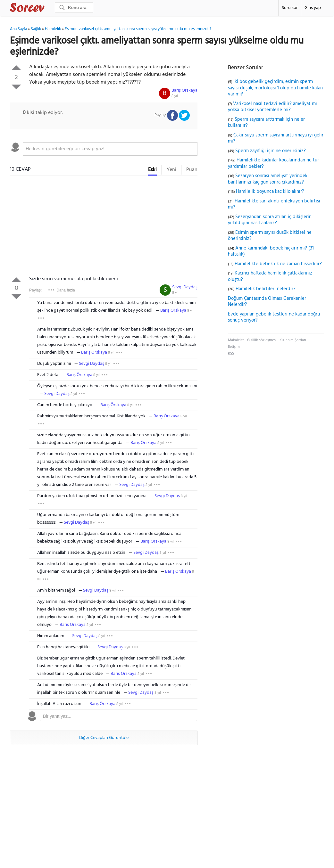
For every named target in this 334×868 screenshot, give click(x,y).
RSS (231, 354)
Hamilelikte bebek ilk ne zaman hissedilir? (278, 264)
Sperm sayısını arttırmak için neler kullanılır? (266, 123)
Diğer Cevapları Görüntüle (104, 738)
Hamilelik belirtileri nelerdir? (266, 289)
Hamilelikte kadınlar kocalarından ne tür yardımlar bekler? (273, 163)
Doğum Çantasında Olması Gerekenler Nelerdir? (267, 302)
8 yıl (175, 96)
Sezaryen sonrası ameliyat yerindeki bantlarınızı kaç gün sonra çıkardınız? (268, 179)
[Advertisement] (104, 227)
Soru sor (290, 8)
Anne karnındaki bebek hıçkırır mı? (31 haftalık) (271, 251)
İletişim (234, 347)
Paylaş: (35, 290)
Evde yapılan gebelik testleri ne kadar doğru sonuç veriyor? (274, 317)
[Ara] (74, 8)
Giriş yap (313, 8)
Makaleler (236, 340)
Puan (192, 170)
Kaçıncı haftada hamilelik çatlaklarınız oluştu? (270, 276)
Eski (152, 170)
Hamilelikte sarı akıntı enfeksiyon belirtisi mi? (274, 204)
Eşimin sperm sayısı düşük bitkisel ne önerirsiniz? (270, 236)
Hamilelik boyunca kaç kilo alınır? (270, 192)
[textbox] (110, 149)
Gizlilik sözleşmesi (262, 340)
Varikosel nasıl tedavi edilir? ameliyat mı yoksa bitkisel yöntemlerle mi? (272, 107)
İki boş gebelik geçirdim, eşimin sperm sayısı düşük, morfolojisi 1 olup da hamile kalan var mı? (275, 88)
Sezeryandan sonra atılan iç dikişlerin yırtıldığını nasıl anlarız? (270, 220)
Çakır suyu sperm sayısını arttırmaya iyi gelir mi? (276, 138)
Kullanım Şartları (293, 340)
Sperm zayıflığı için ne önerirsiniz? (271, 151)
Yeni (171, 170)
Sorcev (48, 9)
